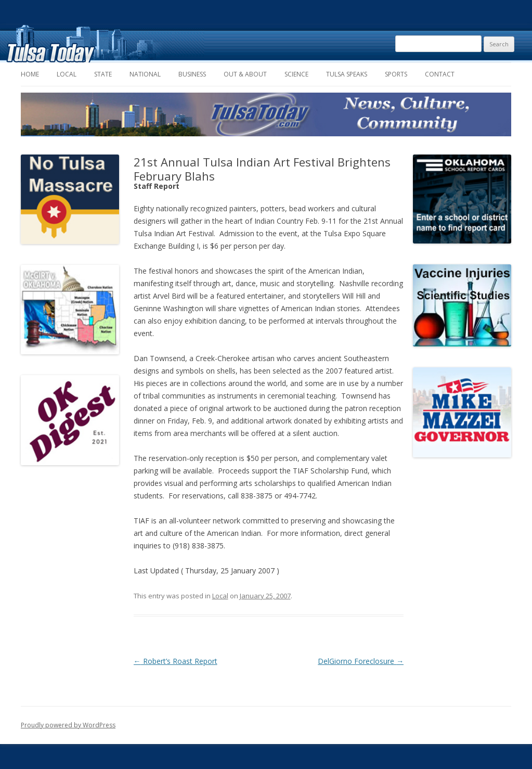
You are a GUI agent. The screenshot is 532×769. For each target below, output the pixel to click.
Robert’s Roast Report (176, 661)
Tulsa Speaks (347, 74)
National (145, 74)
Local (67, 74)
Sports (396, 74)
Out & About (245, 74)
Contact (440, 74)
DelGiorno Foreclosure (361, 661)
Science (296, 74)
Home (30, 74)
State (103, 74)
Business (192, 74)
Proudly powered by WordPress (68, 725)
